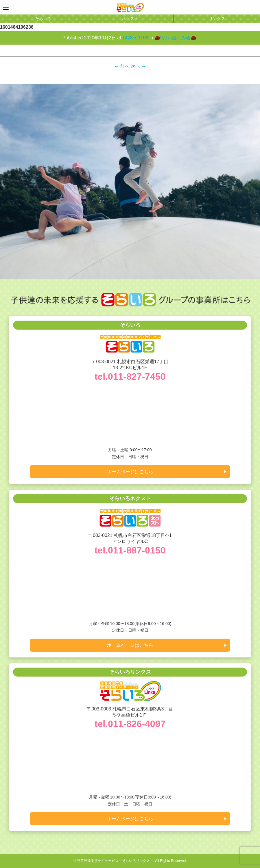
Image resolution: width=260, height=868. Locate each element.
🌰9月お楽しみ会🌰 (175, 38)
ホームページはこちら (130, 472)
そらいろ (43, 19)
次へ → (138, 66)
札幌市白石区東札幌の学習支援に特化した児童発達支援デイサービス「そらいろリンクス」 (130, 8)
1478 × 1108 (135, 38)
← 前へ (122, 66)
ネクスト (130, 19)
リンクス (217, 19)
